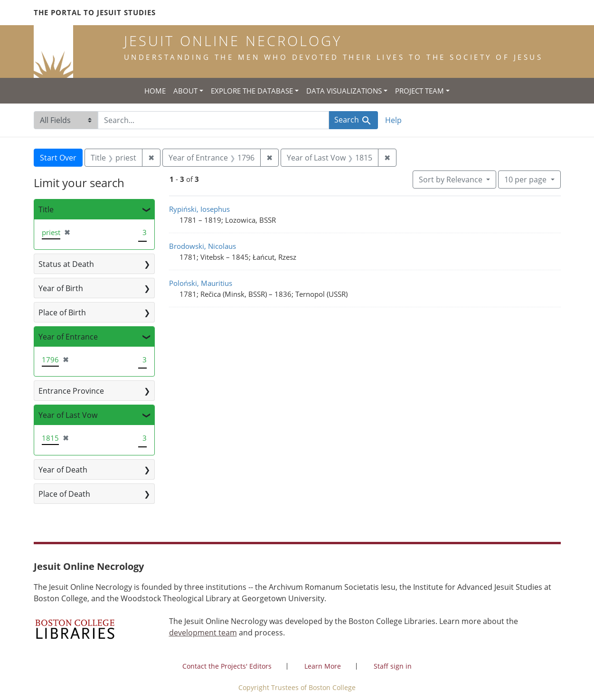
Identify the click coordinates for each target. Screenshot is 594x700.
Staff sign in (393, 666)
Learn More (323, 666)
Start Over (58, 158)
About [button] (185, 91)
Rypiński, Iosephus (199, 209)
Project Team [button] (420, 91)
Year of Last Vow (68, 415)
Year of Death (63, 470)
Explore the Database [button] (252, 91)
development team (203, 633)
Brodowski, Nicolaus (203, 246)
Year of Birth (61, 288)
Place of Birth (62, 312)
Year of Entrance (68, 337)
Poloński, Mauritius (201, 283)
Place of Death (64, 494)
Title (46, 209)
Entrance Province (71, 391)
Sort (452, 180)
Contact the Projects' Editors (227, 666)
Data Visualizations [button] (344, 91)
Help (393, 120)
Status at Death (66, 264)
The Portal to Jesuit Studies (95, 12)
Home (155, 91)
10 (526, 179)
